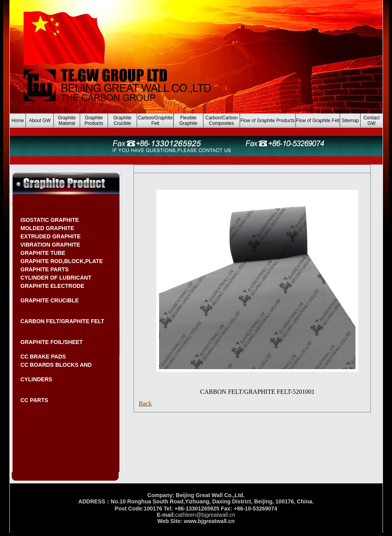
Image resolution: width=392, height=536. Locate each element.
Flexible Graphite (189, 121)
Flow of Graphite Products (268, 121)
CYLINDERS (36, 379)
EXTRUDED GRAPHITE (50, 236)
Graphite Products (94, 121)
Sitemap (350, 121)
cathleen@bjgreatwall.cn (205, 515)
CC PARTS (34, 400)
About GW (39, 121)
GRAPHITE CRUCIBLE (50, 300)
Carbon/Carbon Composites (222, 121)
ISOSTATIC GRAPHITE (50, 220)
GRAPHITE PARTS (45, 269)
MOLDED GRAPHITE (47, 228)
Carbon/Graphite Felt (155, 121)
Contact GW (371, 121)
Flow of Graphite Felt (318, 121)
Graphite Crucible (122, 121)
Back (145, 403)
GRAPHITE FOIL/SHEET (52, 342)
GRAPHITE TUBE (43, 253)
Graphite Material (67, 121)
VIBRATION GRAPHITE (50, 245)
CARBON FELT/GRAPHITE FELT (62, 321)
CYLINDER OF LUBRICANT (56, 278)
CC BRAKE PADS (43, 357)
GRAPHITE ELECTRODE (52, 286)
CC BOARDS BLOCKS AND (56, 365)
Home (18, 121)
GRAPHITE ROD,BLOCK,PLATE (62, 261)
